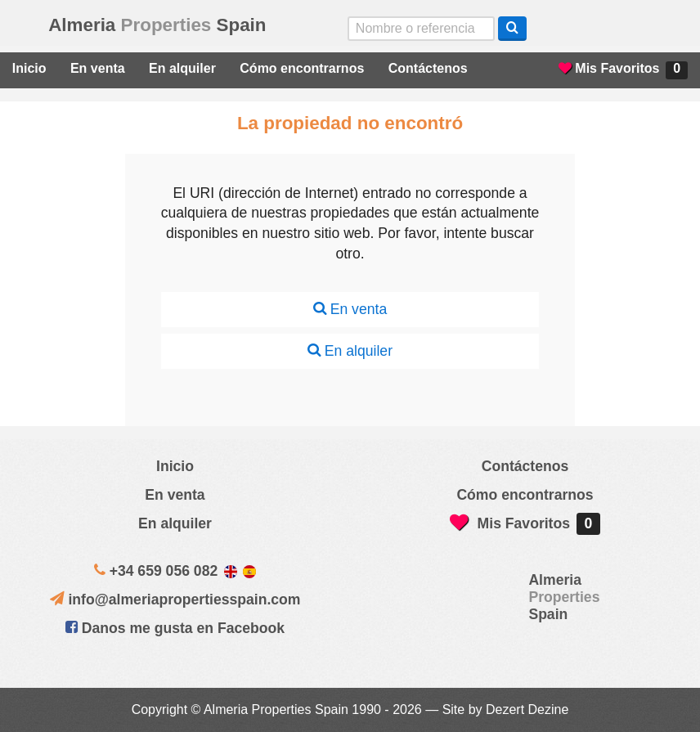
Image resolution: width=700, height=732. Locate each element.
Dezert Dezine (527, 710)
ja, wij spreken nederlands (634, 29)
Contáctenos (428, 68)
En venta (98, 68)
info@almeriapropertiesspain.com (184, 600)
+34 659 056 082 (164, 571)
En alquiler (182, 68)
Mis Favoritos (624, 70)
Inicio (29, 68)
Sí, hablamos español (599, 29)
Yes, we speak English (564, 29)
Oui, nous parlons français (668, 29)
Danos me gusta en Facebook (175, 628)
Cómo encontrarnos (302, 68)
